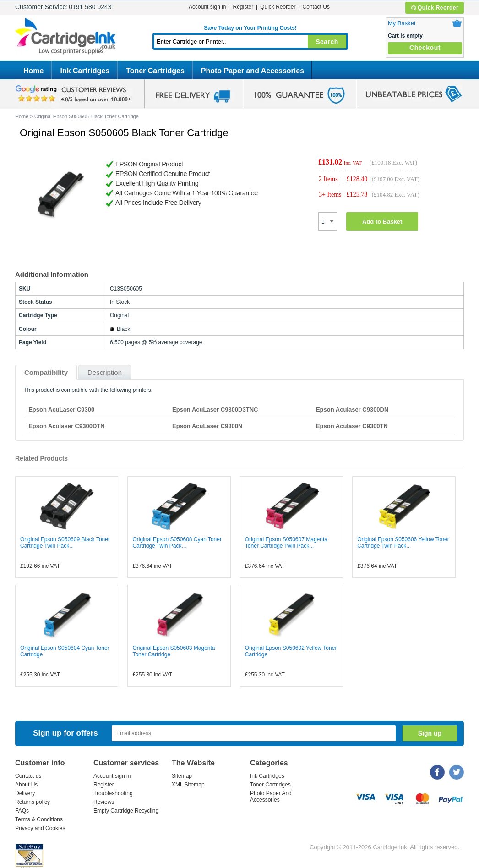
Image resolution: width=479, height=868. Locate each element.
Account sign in (207, 7)
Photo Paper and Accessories (253, 71)
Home (33, 71)
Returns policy (33, 802)
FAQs (22, 811)
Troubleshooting (113, 793)
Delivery (25, 793)
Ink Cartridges (85, 71)
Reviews (104, 802)
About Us (26, 785)
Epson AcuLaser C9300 (61, 409)
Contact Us (316, 7)
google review (75, 94)
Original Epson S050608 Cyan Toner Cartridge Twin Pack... (177, 543)
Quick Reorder (434, 8)
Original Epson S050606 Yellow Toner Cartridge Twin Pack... (403, 543)
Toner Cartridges (155, 71)
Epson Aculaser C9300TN (352, 426)
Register (243, 7)
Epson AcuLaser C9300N (207, 426)
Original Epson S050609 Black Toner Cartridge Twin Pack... (65, 543)
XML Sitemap (188, 785)
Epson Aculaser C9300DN (352, 409)
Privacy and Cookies (40, 828)
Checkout (425, 48)
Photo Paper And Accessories (271, 797)
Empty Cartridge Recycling (126, 811)
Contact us (28, 776)
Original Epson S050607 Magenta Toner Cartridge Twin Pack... (286, 543)
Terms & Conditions (39, 819)
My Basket (402, 23)
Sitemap (182, 776)
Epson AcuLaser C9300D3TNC (215, 409)
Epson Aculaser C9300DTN (66, 426)
